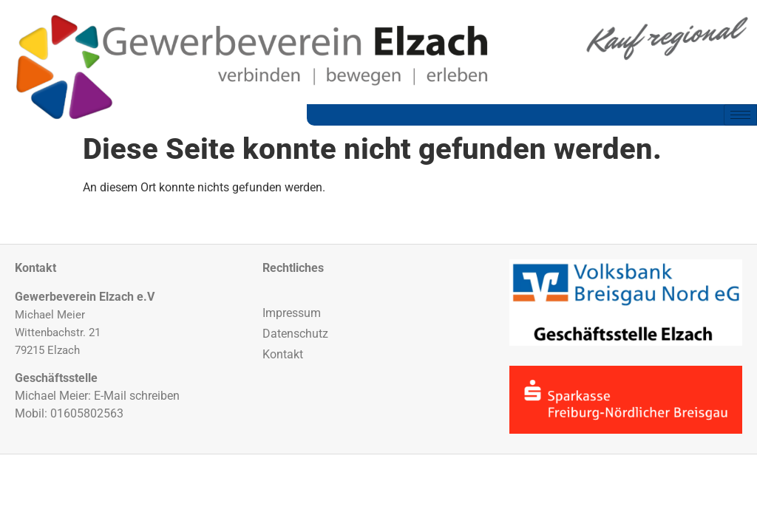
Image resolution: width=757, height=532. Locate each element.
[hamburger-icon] (740, 115)
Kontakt (283, 354)
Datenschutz (295, 334)
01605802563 (87, 413)
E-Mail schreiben (137, 396)
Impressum (292, 313)
